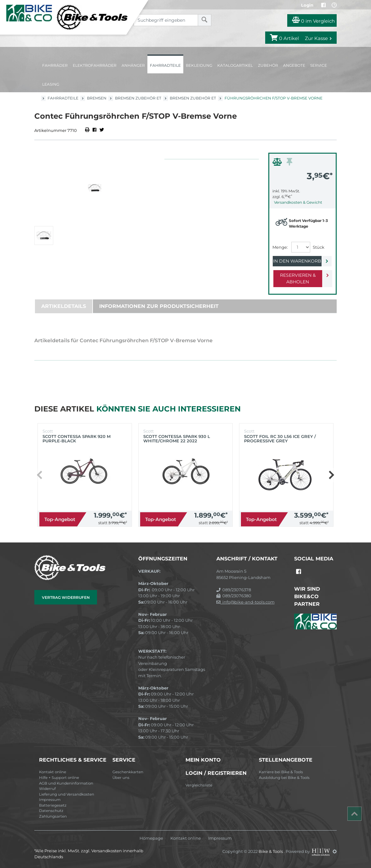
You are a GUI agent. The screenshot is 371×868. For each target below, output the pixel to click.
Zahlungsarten (53, 816)
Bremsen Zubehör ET (138, 98)
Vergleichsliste (199, 785)
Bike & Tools (271, 851)
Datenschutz (51, 811)
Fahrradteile (165, 65)
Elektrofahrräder (95, 65)
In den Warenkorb (297, 261)
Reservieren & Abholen (297, 278)
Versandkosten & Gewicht (298, 202)
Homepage (151, 838)
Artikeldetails (64, 306)
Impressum (50, 800)
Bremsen (97, 98)
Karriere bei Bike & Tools (281, 772)
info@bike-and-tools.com (245, 602)
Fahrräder (55, 65)
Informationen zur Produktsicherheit (159, 306)
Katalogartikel (235, 65)
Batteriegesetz (53, 805)
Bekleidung (199, 65)
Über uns (121, 778)
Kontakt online (53, 772)
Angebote (294, 65)
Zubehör (268, 65)
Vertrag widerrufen (66, 597)
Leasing (51, 84)
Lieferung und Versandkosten (67, 794)
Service (319, 65)
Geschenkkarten (128, 772)
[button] (331, 475)
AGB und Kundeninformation (66, 783)
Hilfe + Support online (59, 778)
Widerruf (47, 789)
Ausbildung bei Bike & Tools (284, 778)
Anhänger (133, 65)
